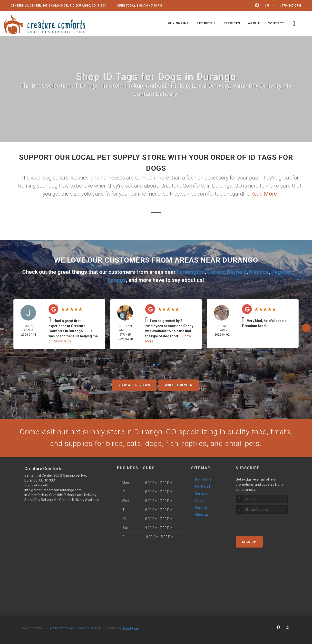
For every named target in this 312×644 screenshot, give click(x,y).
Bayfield (237, 272)
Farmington (191, 272)
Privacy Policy (62, 628)
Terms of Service (88, 628)
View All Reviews (134, 385)
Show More (63, 341)
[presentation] (262, 523)
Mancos (259, 272)
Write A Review (179, 385)
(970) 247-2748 (36, 485)
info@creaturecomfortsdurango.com (53, 490)
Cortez (216, 272)
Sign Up (249, 542)
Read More (264, 194)
